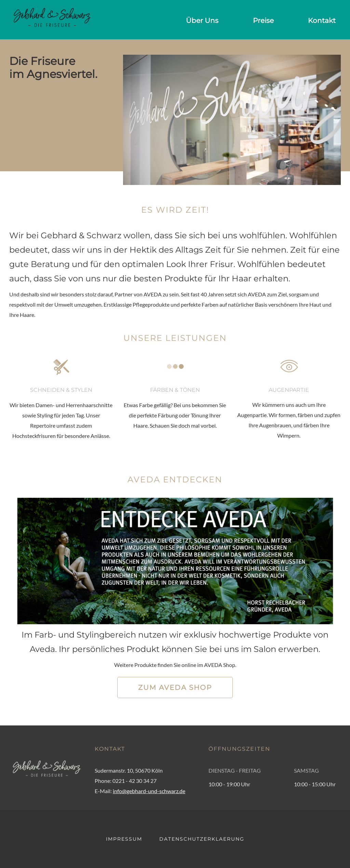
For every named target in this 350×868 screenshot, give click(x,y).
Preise (263, 21)
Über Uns (202, 21)
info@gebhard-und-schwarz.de (149, 791)
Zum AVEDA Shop (175, 687)
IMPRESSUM (124, 839)
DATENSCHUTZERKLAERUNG (202, 839)
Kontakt (322, 21)
